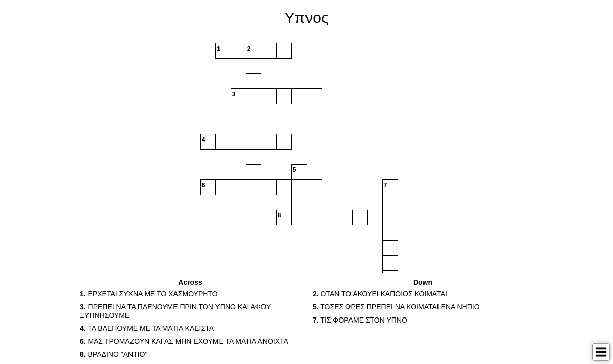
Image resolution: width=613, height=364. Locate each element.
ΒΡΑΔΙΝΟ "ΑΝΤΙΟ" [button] (114, 354)
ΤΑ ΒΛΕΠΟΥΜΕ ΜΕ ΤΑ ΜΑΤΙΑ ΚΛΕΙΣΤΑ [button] (147, 328)
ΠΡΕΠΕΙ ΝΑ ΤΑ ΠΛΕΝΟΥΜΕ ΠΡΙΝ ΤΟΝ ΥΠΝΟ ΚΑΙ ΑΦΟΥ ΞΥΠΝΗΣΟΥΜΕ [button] (175, 311)
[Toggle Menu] (601, 352)
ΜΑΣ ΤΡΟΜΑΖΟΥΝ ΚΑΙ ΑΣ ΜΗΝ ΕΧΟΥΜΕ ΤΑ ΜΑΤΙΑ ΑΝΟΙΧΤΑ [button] (184, 341)
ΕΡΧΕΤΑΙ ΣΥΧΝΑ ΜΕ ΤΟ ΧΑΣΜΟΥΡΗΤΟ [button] (149, 294)
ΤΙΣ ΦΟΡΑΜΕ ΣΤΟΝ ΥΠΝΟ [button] (360, 320)
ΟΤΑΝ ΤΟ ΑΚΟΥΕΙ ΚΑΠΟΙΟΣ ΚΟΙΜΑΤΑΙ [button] (380, 294)
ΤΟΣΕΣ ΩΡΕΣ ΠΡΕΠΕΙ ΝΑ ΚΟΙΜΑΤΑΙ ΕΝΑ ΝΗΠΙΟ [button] (396, 307)
